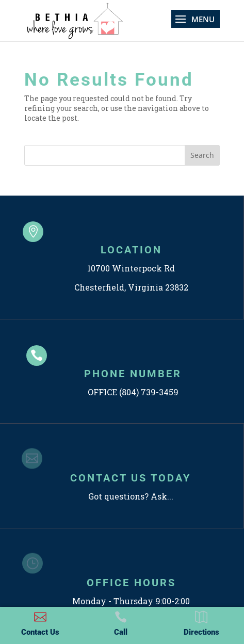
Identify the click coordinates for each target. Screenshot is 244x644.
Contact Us (40, 632)
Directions (201, 632)
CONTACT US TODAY (131, 478)
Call (121, 632)
